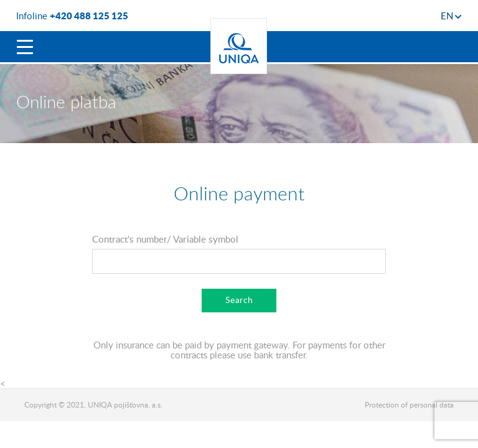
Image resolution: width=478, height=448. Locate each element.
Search (239, 300)
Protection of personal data (409, 405)
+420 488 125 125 (89, 16)
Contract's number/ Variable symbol (165, 239)
